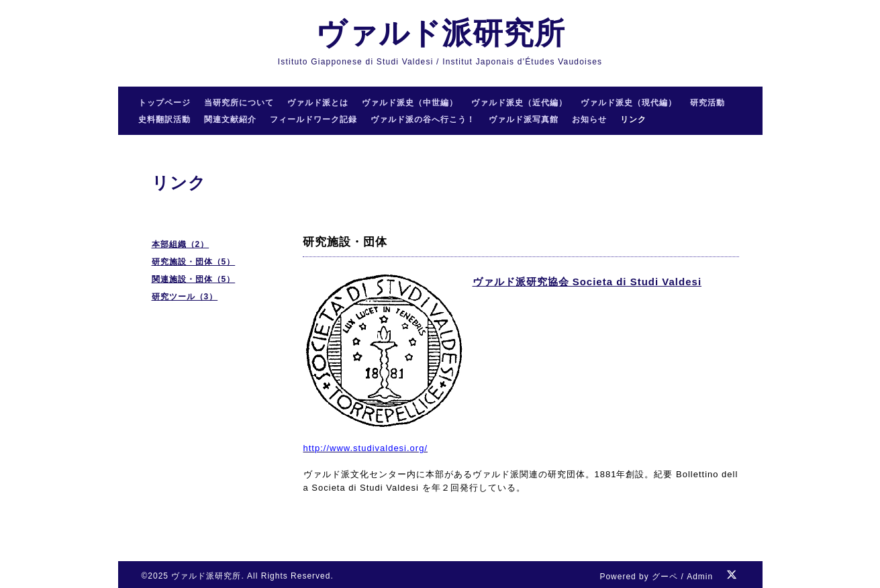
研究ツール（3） (185, 297)
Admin (700, 577)
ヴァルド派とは (318, 103)
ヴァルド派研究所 (440, 33)
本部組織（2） (181, 244)
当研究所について (239, 103)
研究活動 (707, 103)
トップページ (164, 103)
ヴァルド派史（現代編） (629, 103)
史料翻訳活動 (164, 119)
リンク (633, 119)
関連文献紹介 (230, 119)
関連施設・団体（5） (194, 279)
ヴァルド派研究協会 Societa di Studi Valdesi (587, 282)
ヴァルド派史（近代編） (519, 103)
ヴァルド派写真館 (524, 119)
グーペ (665, 577)
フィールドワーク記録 (313, 119)
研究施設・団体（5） (194, 262)
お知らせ (589, 119)
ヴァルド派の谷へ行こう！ (423, 119)
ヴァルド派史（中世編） (410, 103)
